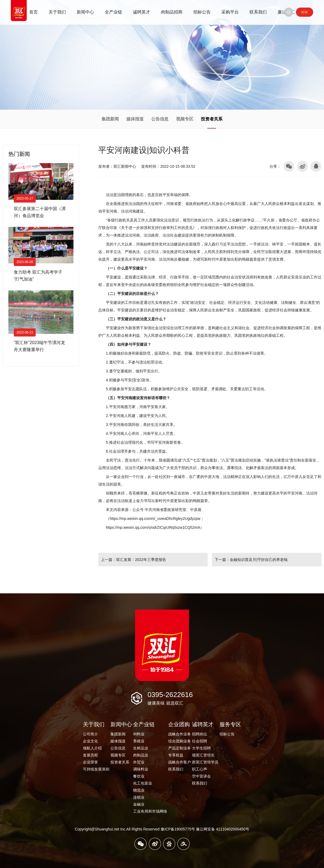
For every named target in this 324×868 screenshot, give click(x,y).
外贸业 (139, 762)
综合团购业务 (180, 741)
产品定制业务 (180, 748)
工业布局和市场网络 (150, 811)
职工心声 (200, 769)
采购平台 (230, 12)
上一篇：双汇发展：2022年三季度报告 (134, 560)
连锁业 (139, 797)
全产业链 (113, 12)
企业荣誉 (90, 762)
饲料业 (139, 734)
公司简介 (90, 734)
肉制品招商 (172, 12)
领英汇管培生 (203, 755)
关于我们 (57, 12)
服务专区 (230, 724)
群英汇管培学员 (205, 762)
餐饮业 (139, 776)
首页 (33, 12)
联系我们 (258, 12)
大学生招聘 (201, 748)
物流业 (139, 790)
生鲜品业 (141, 748)
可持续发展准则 (96, 769)
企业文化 (90, 741)
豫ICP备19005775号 (178, 829)
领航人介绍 (92, 748)
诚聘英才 (141, 12)
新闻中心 (85, 12)
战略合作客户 (180, 762)
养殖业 (139, 741)
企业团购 (179, 724)
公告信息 (160, 119)
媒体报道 (135, 119)
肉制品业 (141, 755)
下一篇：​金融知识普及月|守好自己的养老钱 (251, 560)
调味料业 (141, 769)
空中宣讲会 (201, 776)
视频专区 (185, 119)
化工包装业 (143, 783)
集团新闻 (110, 119)
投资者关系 (212, 119)
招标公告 (202, 12)
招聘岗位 (200, 734)
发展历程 (90, 755)
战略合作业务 (180, 734)
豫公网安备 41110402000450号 (223, 829)
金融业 (139, 804)
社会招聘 (200, 741)
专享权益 (176, 755)
